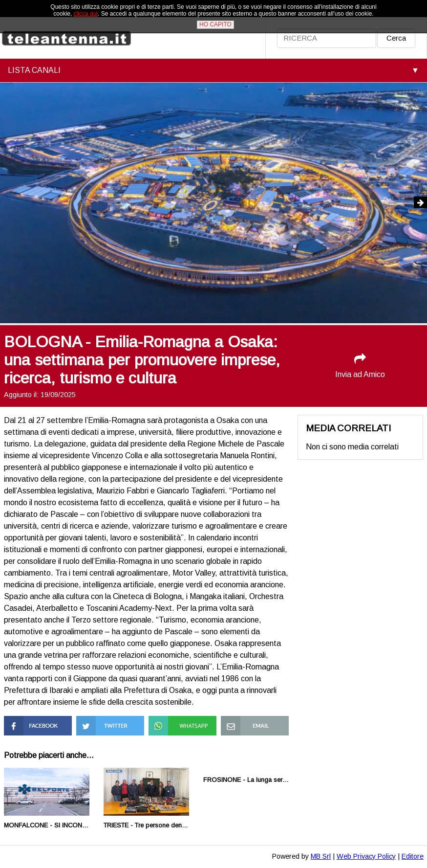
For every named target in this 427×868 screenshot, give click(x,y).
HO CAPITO (215, 24)
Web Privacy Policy (366, 856)
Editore (413, 856)
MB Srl (321, 856)
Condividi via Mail (250, 720)
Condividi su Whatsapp (169, 724)
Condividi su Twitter (110, 720)
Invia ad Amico (360, 366)
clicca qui (86, 14)
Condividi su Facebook (24, 724)
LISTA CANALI (34, 70)
